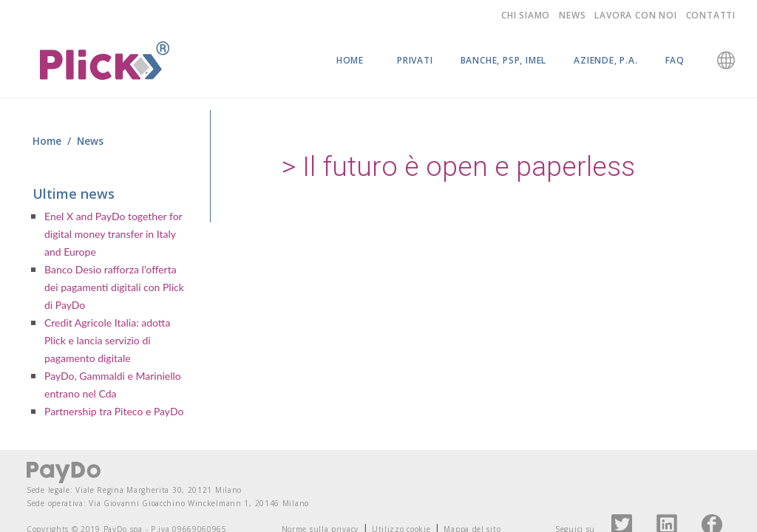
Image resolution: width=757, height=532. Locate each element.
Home (350, 60)
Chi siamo (526, 15)
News (572, 15)
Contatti (711, 15)
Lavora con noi (635, 15)
